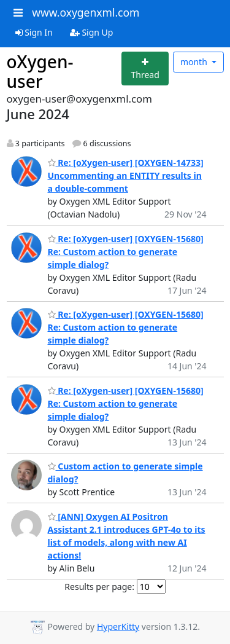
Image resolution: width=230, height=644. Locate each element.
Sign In (34, 32)
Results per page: (99, 587)
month (195, 62)
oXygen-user (40, 71)
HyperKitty (118, 626)
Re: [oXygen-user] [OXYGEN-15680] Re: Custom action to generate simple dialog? (126, 252)
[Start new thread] (145, 69)
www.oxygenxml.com (86, 12)
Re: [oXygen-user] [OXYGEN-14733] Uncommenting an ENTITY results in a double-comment (126, 175)
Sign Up (92, 32)
